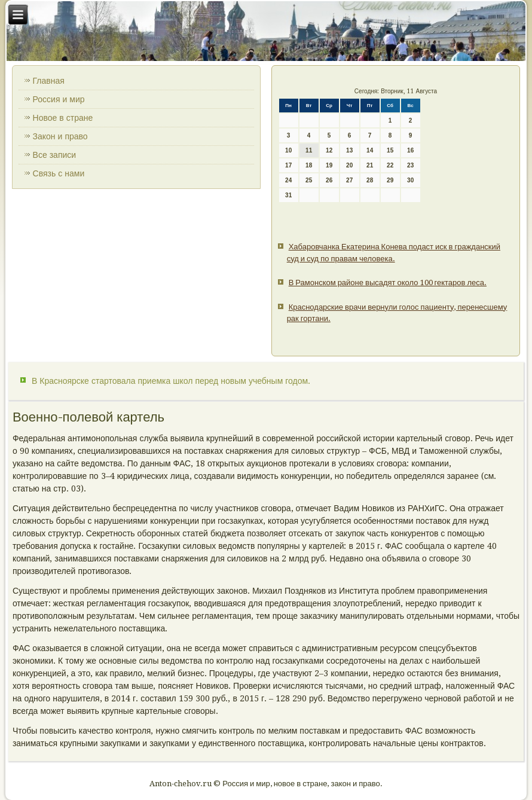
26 (329, 180)
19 (329, 165)
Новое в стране (63, 118)
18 (309, 165)
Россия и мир (59, 99)
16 (410, 150)
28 (370, 180)
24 (288, 180)
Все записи (55, 155)
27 (349, 180)
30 (410, 180)
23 (410, 165)
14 (370, 150)
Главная (49, 81)
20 (349, 165)
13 (349, 150)
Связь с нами (59, 173)
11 (309, 150)
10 (288, 150)
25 (309, 180)
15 (390, 150)
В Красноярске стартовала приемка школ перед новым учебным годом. (171, 381)
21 (370, 165)
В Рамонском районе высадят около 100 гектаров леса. (388, 283)
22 (390, 165)
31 (288, 195)
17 (288, 165)
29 (390, 180)
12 (329, 150)
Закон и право (60, 136)
